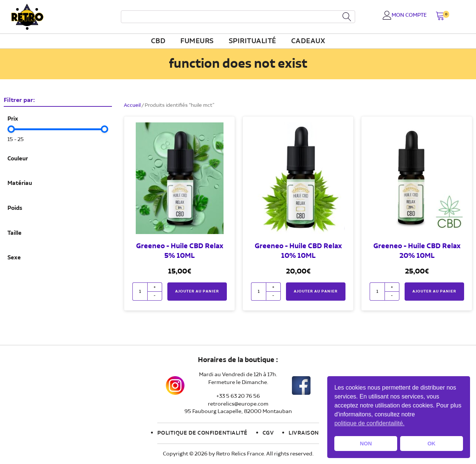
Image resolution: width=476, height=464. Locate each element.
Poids (15, 208)
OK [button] (431, 444)
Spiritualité (253, 41)
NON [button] (366, 444)
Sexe (14, 258)
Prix (13, 119)
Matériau (20, 183)
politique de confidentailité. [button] (369, 423)
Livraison (304, 433)
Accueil (132, 105)
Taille (15, 233)
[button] (440, 17)
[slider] (11, 129)
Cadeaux (308, 41)
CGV (268, 433)
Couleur (18, 159)
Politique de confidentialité (202, 433)
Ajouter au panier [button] (197, 291)
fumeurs (197, 41)
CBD (158, 41)
